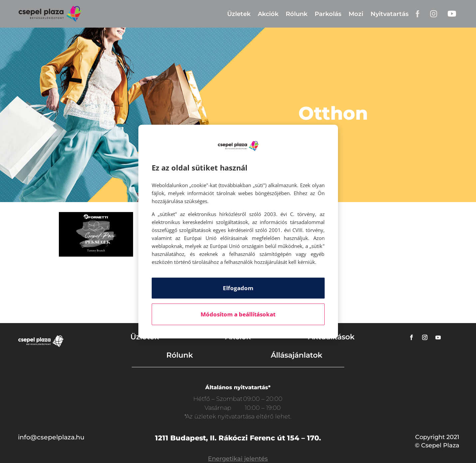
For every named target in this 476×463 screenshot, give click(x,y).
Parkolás (328, 14)
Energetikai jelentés (238, 459)
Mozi (356, 14)
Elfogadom (238, 288)
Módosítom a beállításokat (238, 314)
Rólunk (297, 14)
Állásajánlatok (297, 355)
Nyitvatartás (390, 14)
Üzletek (239, 14)
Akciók (268, 14)
